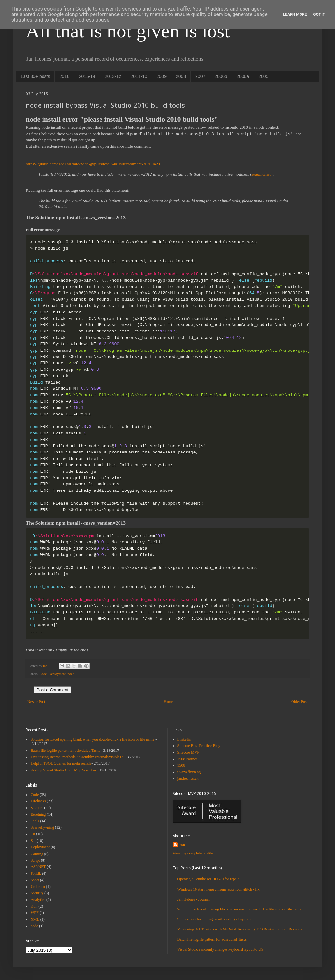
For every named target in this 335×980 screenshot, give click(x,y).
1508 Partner (187, 759)
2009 (162, 76)
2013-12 (113, 76)
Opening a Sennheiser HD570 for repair (208, 879)
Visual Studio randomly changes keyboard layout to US (220, 949)
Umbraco (38, 887)
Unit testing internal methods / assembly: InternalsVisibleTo (77, 757)
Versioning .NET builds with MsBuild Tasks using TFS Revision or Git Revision (240, 929)
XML (35, 919)
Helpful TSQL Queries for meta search (61, 763)
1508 (181, 765)
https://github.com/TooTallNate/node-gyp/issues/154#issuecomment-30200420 (93, 164)
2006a (243, 76)
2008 (181, 76)
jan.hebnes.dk (188, 779)
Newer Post (36, 702)
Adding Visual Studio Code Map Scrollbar (63, 770)
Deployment (57, 674)
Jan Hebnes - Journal (194, 899)
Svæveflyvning (42, 827)
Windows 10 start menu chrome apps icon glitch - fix (219, 889)
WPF (35, 913)
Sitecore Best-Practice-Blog (199, 746)
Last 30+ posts (35, 76)
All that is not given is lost (128, 31)
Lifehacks (38, 801)
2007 (200, 76)
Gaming (37, 854)
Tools (35, 821)
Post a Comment (52, 690)
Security (37, 893)
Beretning (38, 814)
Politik (36, 873)
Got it (319, 14)
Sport (35, 880)
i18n (34, 906)
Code (43, 674)
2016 (64, 76)
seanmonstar (262, 174)
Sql (33, 841)
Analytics (38, 900)
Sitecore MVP (188, 752)
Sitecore (37, 808)
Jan (182, 845)
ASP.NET (38, 867)
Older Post (299, 702)
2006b (221, 76)
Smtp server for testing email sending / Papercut (215, 919)
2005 (263, 76)
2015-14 (87, 76)
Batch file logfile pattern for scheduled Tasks (65, 751)
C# (33, 834)
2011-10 (139, 76)
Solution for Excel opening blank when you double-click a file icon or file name (92, 739)
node (71, 674)
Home (168, 702)
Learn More (295, 14)
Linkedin (184, 739)
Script (35, 860)
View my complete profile (193, 853)
